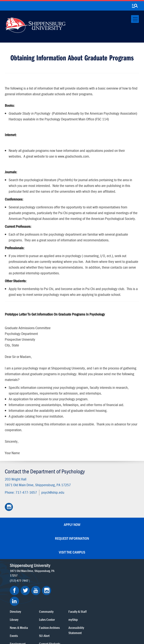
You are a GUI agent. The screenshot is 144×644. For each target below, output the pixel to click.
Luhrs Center (88, 574)
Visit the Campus (72, 552)
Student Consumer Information (54, 631)
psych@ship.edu (53, 492)
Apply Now (72, 524)
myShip (113, 574)
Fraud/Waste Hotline (86, 631)
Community (87, 565)
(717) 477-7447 (19, 580)
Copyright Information (80, 624)
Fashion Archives (90, 582)
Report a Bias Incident (61, 627)
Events (55, 590)
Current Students (91, 598)
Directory (57, 565)
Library (56, 574)
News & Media (60, 582)
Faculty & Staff (118, 565)
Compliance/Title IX (88, 627)
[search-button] (135, 6)
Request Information (72, 538)
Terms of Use (60, 624)
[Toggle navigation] (135, 19)
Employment (59, 598)
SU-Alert (85, 590)
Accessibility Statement (116, 584)
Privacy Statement (42, 624)
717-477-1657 (26, 492)
